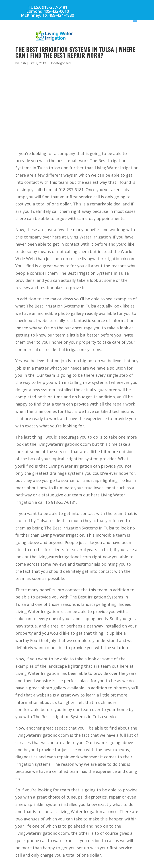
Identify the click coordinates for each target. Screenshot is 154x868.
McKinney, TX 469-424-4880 (47, 15)
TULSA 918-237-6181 (48, 7)
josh (23, 63)
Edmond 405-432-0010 (48, 11)
